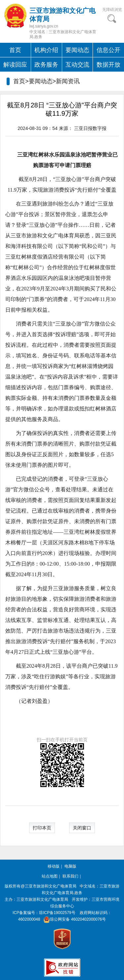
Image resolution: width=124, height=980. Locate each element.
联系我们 (70, 876)
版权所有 (13, 886)
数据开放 (108, 65)
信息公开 (108, 50)
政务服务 (46, 65)
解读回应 (15, 65)
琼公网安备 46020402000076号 (74, 919)
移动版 (54, 866)
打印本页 (42, 828)
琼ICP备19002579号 (57, 913)
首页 (15, 50)
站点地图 (50, 876)
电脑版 (70, 866)
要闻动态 (77, 50)
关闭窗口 (82, 828)
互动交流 (77, 65)
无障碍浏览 (112, 10)
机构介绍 (46, 50)
